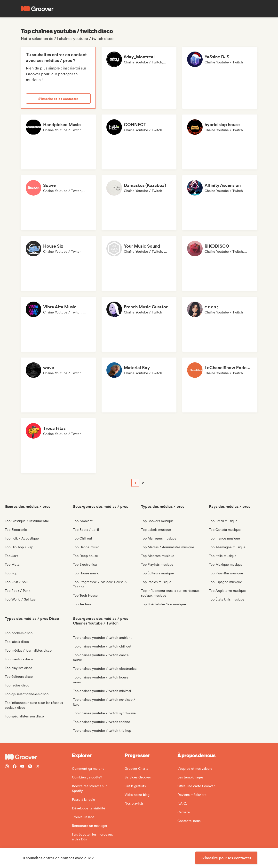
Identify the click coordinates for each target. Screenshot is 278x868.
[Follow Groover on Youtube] (22, 767)
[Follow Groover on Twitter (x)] (38, 767)
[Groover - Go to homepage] (38, 757)
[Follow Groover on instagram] (7, 767)
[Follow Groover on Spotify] (30, 767)
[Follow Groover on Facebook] (15, 767)
